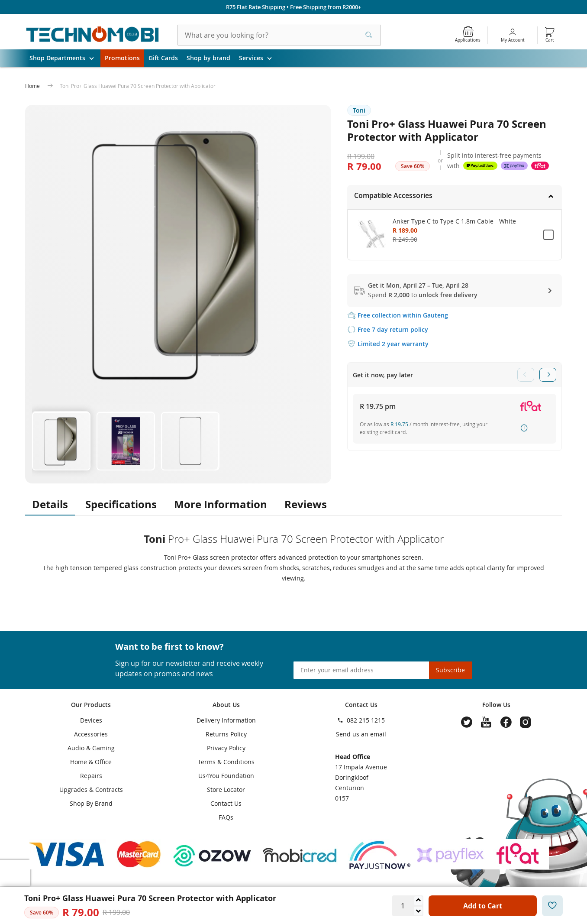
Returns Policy (226, 734)
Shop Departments (65, 58)
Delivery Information (226, 720)
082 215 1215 (366, 720)
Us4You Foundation (226, 776)
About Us (226, 705)
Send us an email (361, 734)
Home (33, 86)
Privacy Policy (226, 748)
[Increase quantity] (418, 901)
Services (259, 58)
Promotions (122, 58)
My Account (513, 40)
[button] (61, 440)
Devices (91, 720)
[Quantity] (403, 906)
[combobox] (279, 35)
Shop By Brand (91, 803)
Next (548, 375)
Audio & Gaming (91, 748)
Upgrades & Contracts (91, 789)
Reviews (306, 504)
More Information (221, 504)
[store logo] (93, 35)
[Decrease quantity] (418, 911)
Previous (526, 375)
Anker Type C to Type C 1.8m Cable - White (454, 221)
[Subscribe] (450, 670)
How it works (524, 428)
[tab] (455, 197)
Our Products (91, 705)
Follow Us (496, 705)
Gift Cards (163, 58)
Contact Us (226, 803)
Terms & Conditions (226, 762)
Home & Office (91, 762)
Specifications (121, 504)
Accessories (91, 734)
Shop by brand (208, 58)
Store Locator (226, 789)
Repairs (91, 776)
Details (50, 504)
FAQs (226, 817)
